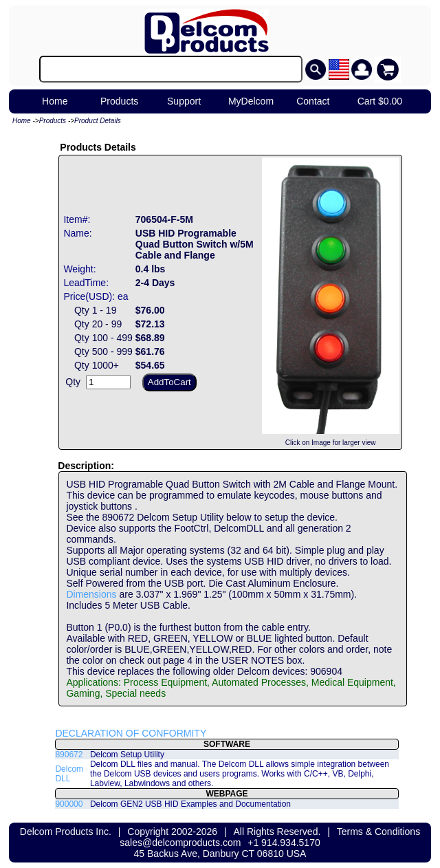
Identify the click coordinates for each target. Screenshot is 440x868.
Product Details (98, 121)
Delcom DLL (69, 774)
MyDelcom (251, 101)
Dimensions (91, 594)
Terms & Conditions (378, 832)
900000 (69, 804)
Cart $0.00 (380, 101)
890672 (69, 755)
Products (119, 101)
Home (55, 101)
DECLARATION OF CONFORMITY (131, 733)
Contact (313, 101)
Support (184, 101)
